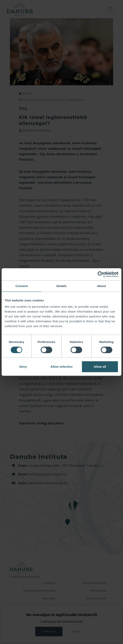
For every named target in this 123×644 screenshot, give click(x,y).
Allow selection (61, 367)
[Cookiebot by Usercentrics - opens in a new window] (101, 274)
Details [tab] (61, 286)
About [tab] (101, 286)
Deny (23, 367)
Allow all (100, 367)
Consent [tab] (22, 286)
